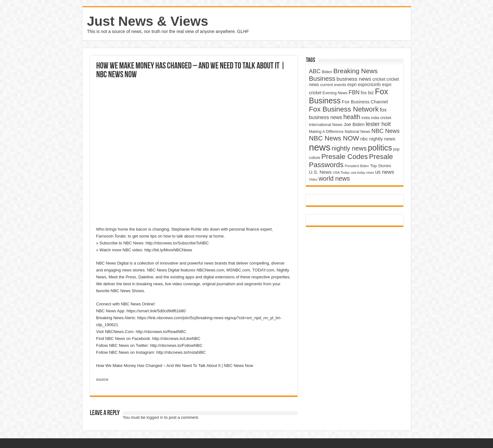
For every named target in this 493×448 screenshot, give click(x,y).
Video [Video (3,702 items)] (313, 179)
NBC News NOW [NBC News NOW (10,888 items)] (334, 138)
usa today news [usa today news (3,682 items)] (362, 172)
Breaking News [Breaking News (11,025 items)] (355, 71)
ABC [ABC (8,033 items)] (315, 71)
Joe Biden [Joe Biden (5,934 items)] (354, 124)
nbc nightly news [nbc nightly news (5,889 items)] (378, 139)
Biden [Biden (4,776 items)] (327, 72)
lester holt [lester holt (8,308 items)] (378, 124)
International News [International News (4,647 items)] (326, 125)
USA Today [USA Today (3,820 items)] (341, 172)
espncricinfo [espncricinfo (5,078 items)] (369, 85)
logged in (155, 417)
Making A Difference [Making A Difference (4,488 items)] (326, 132)
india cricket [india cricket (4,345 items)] (381, 118)
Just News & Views (148, 21)
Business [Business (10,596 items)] (322, 78)
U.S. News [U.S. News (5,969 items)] (320, 172)
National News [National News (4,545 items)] (357, 132)
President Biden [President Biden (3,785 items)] (357, 166)
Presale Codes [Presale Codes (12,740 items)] (345, 157)
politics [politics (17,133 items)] (380, 148)
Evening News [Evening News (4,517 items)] (335, 93)
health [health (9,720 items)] (352, 117)
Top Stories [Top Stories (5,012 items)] (381, 166)
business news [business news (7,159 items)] (354, 79)
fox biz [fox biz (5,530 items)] (367, 93)
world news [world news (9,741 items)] (334, 178)
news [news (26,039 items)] (320, 147)
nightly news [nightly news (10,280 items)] (349, 148)
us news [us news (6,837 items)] (385, 172)
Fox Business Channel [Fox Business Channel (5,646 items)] (365, 102)
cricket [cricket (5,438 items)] (379, 79)
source (102, 379)
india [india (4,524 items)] (366, 118)
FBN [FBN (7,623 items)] (354, 92)
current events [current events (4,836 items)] (333, 85)
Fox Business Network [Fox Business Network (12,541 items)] (344, 109)
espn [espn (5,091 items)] (352, 85)
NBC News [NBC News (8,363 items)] (385, 131)
